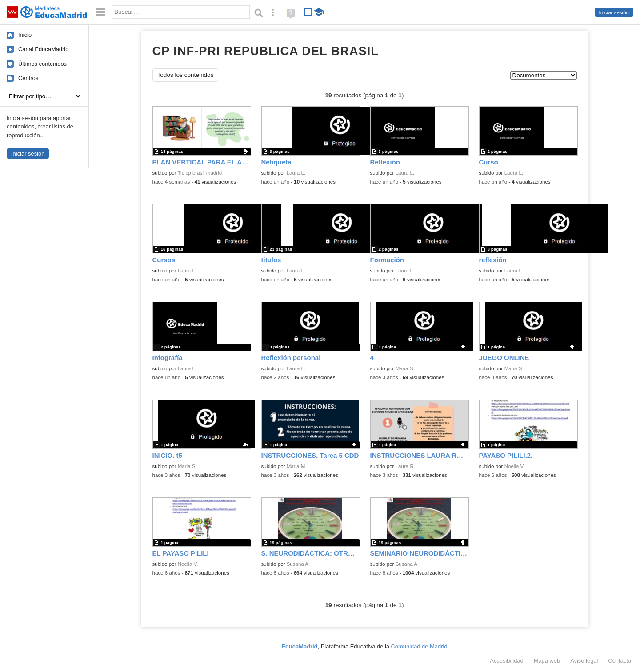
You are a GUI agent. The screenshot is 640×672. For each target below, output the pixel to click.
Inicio (25, 35)
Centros (28, 78)
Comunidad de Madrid (419, 646)
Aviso (584, 661)
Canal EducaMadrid (43, 49)
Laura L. (296, 173)
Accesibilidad (506, 661)
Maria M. (297, 466)
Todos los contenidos (186, 75)
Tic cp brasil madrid (200, 173)
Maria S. (405, 368)
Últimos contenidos (42, 64)
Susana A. (298, 564)
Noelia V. (515, 466)
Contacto (620, 661)
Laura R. (405, 466)
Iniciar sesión (614, 12)
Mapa (547, 661)
